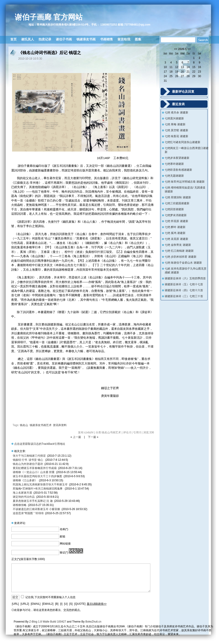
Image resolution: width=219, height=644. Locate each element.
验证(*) (64, 552)
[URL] (15, 604)
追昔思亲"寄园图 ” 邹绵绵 (28, 513)
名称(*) (64, 529)
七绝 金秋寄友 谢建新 (178, 245)
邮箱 (63, 537)
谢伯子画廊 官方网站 (49, 17)
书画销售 (107, 39)
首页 (13, 39)
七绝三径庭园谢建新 (177, 203)
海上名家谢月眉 (22, 493)
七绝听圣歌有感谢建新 (178, 170)
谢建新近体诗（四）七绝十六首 (184, 290)
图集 (138, 39)
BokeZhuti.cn (93, 622)
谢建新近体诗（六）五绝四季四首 (185, 278)
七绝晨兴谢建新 (174, 118)
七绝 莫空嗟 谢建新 (176, 130)
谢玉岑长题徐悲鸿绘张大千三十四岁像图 (37, 476)
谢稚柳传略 (20, 505)
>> (189, 49)
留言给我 (124, 39)
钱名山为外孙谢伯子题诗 (28, 464)
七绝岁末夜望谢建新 (177, 158)
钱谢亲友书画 (86, 39)
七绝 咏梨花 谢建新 (176, 136)
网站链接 (65, 544)
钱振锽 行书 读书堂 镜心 (28, 460)
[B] (57, 604)
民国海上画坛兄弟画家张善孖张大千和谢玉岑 (40, 484)
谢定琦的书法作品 (24, 497)
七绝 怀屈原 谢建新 (176, 221)
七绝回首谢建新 (174, 209)
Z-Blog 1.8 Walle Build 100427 (48, 622)
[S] (71, 604)
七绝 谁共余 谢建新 (176, 113)
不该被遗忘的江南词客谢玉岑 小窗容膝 (36, 509)
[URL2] (25, 604)
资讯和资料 (60, 425)
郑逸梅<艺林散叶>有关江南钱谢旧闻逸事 (38, 489)
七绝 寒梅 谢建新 (175, 124)
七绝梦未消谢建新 (176, 215)
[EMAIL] (36, 604)
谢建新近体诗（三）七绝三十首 (184, 296)
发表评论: (20, 523)
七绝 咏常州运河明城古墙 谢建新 (185, 182)
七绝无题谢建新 (174, 176)
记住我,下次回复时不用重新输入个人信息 (50, 597)
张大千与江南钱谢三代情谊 (29, 456)
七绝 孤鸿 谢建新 (175, 233)
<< (176, 49)
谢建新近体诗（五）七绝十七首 (184, 284)
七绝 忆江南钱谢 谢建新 (179, 251)
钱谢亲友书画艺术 (41, 425)
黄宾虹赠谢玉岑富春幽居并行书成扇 (35, 468)
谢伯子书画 (64, 39)
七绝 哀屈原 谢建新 (176, 239)
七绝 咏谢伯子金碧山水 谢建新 (183, 263)
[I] (61, 604)
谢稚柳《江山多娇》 (25, 480)
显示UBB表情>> (97, 604)
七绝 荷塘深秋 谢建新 (178, 197)
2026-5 (182, 49)
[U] (66, 604)
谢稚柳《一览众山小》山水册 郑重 (34, 472)
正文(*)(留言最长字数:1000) (28, 559)
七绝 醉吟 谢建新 (175, 227)
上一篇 (77, 437)
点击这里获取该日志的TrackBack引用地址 (40, 444)
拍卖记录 (45, 39)
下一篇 (92, 437)
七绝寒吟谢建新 (174, 164)
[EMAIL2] (48, 604)
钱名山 (24, 425)
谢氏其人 (28, 39)
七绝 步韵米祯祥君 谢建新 (181, 257)
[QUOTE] (80, 604)
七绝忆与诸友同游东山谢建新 (182, 142)
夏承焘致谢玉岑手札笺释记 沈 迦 (33, 501)
